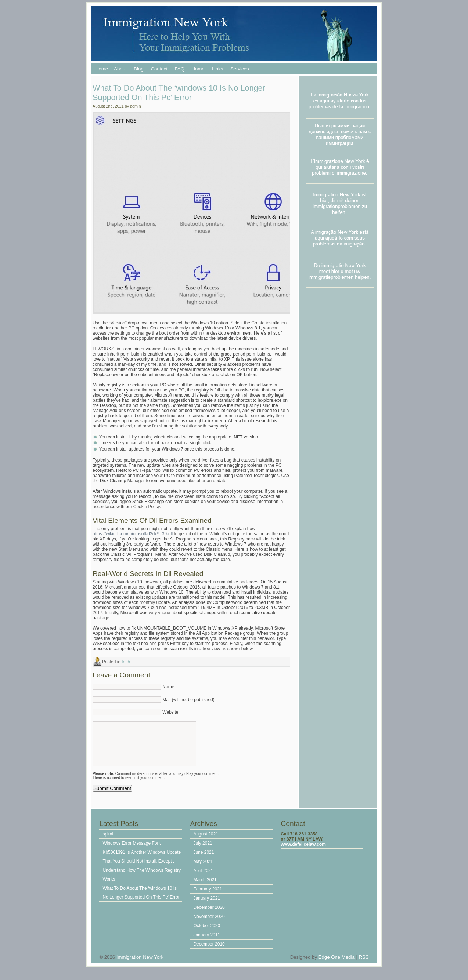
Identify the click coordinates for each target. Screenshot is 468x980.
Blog (138, 69)
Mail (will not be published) (188, 700)
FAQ (180, 69)
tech (126, 662)
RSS (363, 964)
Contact (159, 69)
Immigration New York (140, 964)
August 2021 (206, 841)
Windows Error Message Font (132, 850)
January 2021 (207, 906)
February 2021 (208, 896)
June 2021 (204, 860)
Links (217, 69)
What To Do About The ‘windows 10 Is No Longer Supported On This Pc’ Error (141, 900)
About (120, 69)
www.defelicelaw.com (303, 852)
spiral (108, 841)
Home (102, 69)
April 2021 (203, 878)
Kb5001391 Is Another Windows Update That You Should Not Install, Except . (142, 864)
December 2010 (209, 951)
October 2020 (207, 933)
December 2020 (209, 915)
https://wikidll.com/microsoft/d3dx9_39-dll (133, 534)
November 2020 (209, 924)
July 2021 (203, 850)
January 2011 (207, 942)
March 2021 (205, 887)
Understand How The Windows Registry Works (142, 882)
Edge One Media (337, 964)
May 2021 (203, 869)
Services (240, 69)
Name (168, 687)
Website (170, 712)
